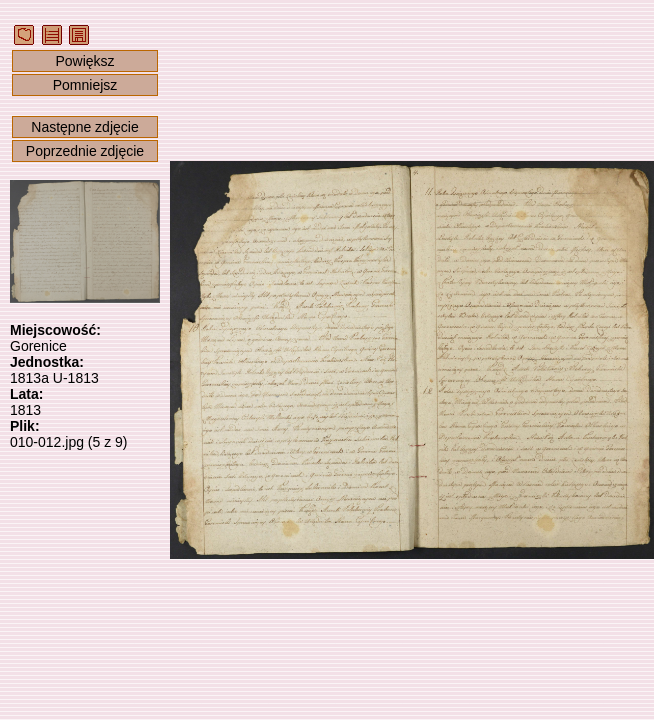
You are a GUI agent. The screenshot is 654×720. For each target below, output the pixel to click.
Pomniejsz (85, 85)
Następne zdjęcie (84, 127)
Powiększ (84, 61)
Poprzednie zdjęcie (85, 151)
